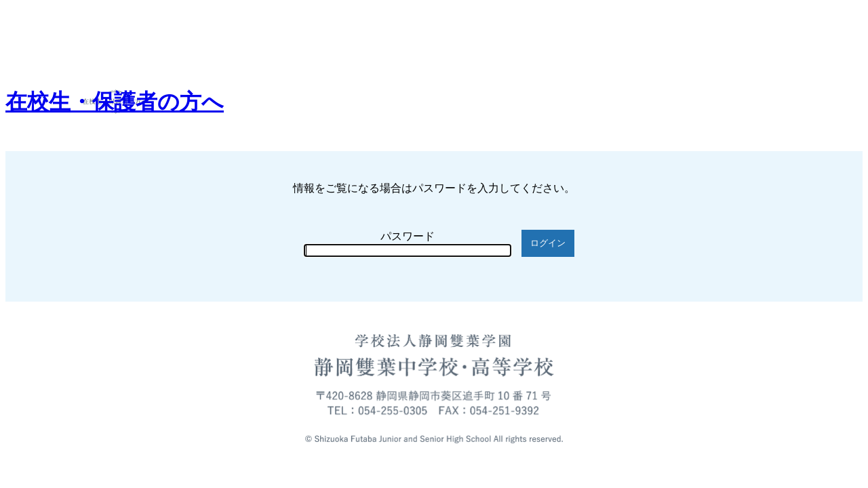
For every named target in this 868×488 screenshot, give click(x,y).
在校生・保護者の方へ (115, 102)
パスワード (408, 236)
